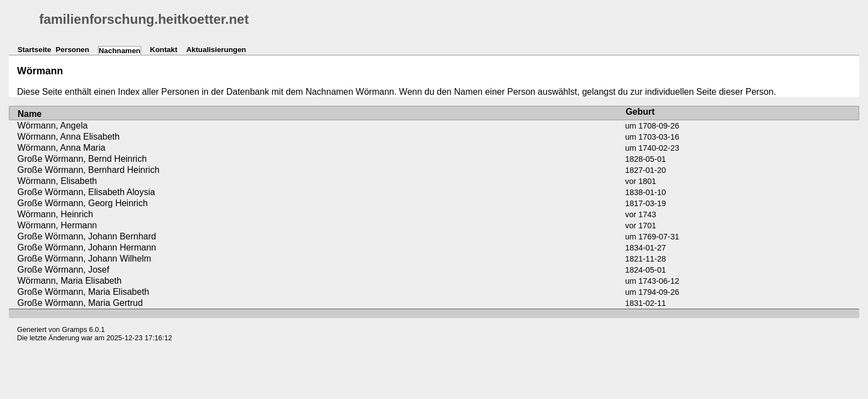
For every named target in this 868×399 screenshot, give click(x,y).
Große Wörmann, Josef (63, 270)
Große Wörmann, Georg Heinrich (82, 203)
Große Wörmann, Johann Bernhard (87, 236)
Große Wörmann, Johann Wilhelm (84, 259)
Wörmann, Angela (52, 126)
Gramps (75, 329)
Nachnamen (120, 51)
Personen (72, 50)
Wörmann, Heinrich (55, 214)
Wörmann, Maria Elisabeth (69, 281)
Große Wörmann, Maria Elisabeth (83, 292)
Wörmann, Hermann (57, 225)
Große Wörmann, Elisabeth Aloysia (86, 192)
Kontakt (164, 50)
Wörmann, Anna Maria (61, 148)
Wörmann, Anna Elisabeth (68, 137)
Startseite (35, 50)
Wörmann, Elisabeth (57, 181)
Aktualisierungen (216, 50)
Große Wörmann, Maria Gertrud (80, 303)
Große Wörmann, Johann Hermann (87, 247)
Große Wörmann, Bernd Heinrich (82, 159)
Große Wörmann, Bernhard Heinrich (88, 170)
